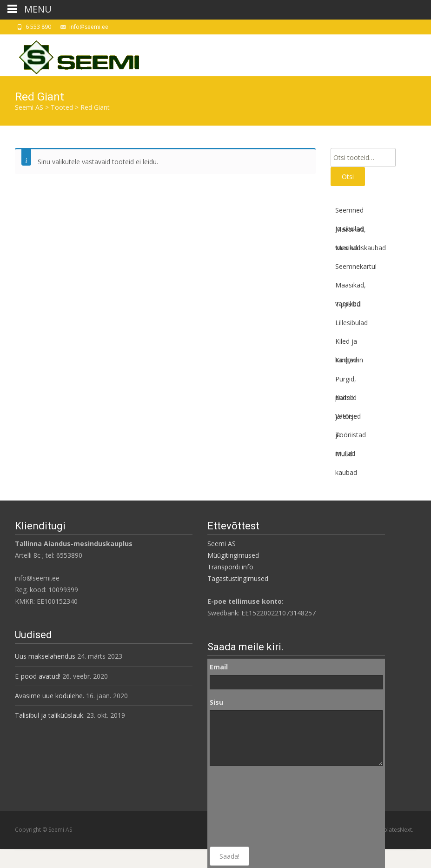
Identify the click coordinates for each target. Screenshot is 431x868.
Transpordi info (230, 567)
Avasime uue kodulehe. (50, 696)
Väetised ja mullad (348, 419)
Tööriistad (351, 435)
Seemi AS (222, 544)
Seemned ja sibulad (349, 213)
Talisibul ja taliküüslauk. (50, 715)
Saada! (229, 856)
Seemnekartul (356, 266)
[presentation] (248, 807)
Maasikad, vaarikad (351, 232)
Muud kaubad (346, 456)
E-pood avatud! (38, 676)
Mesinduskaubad (361, 248)
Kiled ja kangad (346, 344)
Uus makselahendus (45, 656)
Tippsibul (348, 304)
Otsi (348, 177)
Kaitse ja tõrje (346, 400)
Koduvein (349, 360)
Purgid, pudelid (346, 381)
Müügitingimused (233, 555)
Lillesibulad (351, 323)
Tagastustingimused (238, 578)
